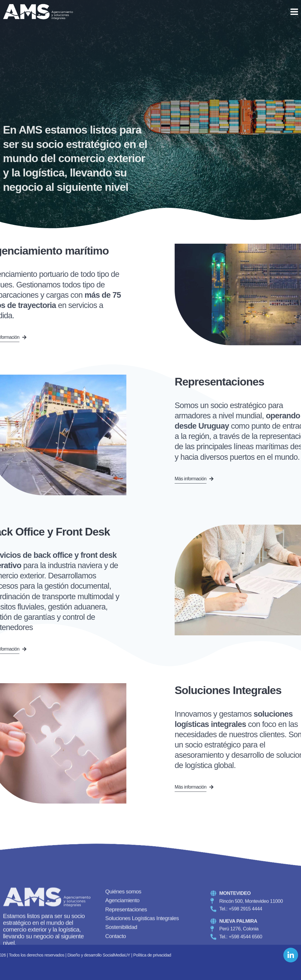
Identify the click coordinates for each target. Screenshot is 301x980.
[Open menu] (294, 12)
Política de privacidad (57, 955)
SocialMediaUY (21, 955)
